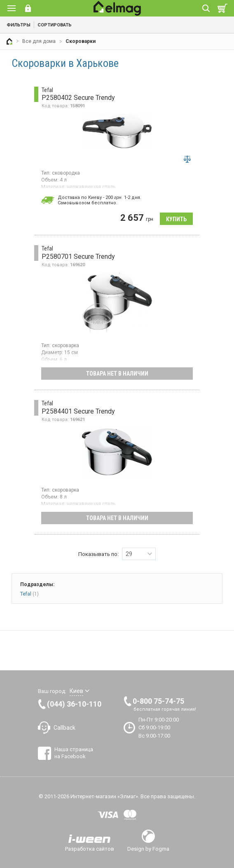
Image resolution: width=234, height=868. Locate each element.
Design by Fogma (148, 849)
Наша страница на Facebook (74, 753)
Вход (28, 8)
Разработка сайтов (90, 849)
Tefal (29, 594)
